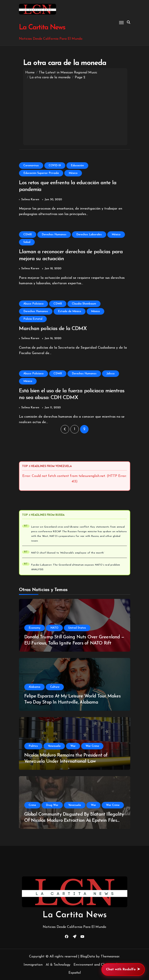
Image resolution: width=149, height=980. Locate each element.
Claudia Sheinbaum (84, 304)
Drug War (52, 805)
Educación (77, 166)
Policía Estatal (33, 319)
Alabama (34, 687)
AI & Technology (58, 965)
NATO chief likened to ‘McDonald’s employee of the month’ (68, 553)
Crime (32, 805)
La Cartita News (42, 28)
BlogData (88, 957)
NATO (54, 628)
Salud (27, 242)
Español (75, 973)
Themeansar (110, 957)
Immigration (33, 965)
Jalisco (111, 374)
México (73, 173)
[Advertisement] (75, 111)
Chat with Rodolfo (123, 969)
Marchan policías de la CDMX (53, 329)
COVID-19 (55, 166)
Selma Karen (30, 200)
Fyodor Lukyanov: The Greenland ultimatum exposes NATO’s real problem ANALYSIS (76, 567)
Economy (35, 628)
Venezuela (54, 746)
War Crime (92, 746)
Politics (33, 746)
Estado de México (70, 311)
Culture (55, 687)
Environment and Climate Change (100, 965)
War (73, 746)
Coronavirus (31, 166)
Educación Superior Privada (41, 173)
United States (77, 628)
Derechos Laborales (89, 235)
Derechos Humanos (54, 235)
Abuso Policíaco (34, 304)
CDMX (28, 235)
